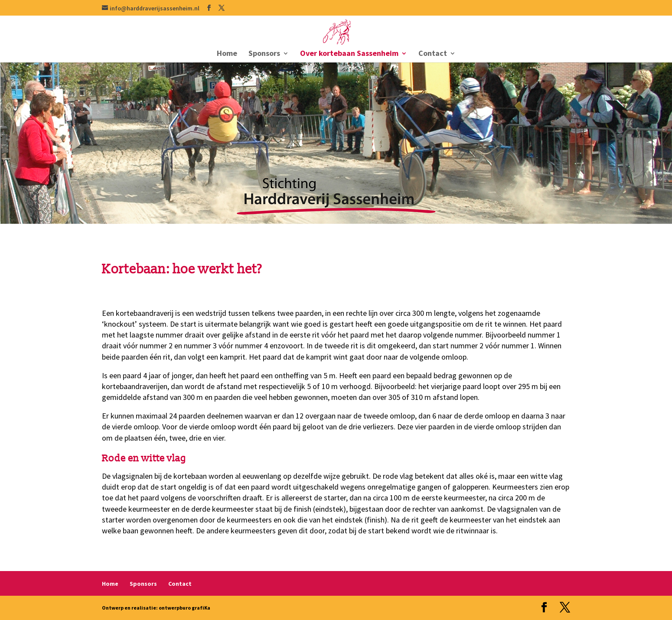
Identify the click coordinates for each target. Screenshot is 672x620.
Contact (433, 54)
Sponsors (264, 54)
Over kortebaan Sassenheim (349, 54)
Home (227, 54)
